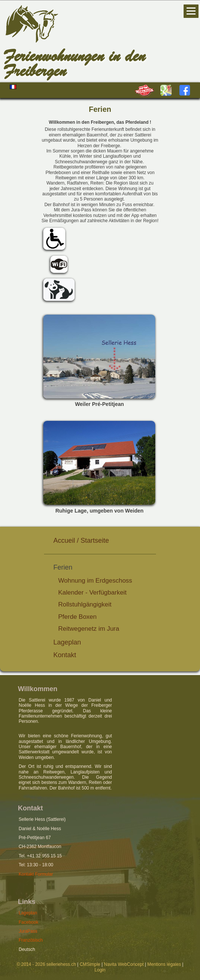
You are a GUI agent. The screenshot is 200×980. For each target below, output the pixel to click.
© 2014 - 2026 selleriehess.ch (46, 964)
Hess (60, 43)
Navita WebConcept (124, 964)
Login (100, 970)
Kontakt (65, 655)
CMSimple (90, 964)
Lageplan (67, 642)
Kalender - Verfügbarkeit (92, 593)
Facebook (29, 922)
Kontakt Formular (36, 874)
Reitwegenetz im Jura (89, 629)
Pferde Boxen (77, 617)
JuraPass (28, 931)
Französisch (31, 940)
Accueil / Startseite (81, 541)
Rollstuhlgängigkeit (85, 604)
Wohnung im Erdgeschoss (95, 581)
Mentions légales (164, 964)
